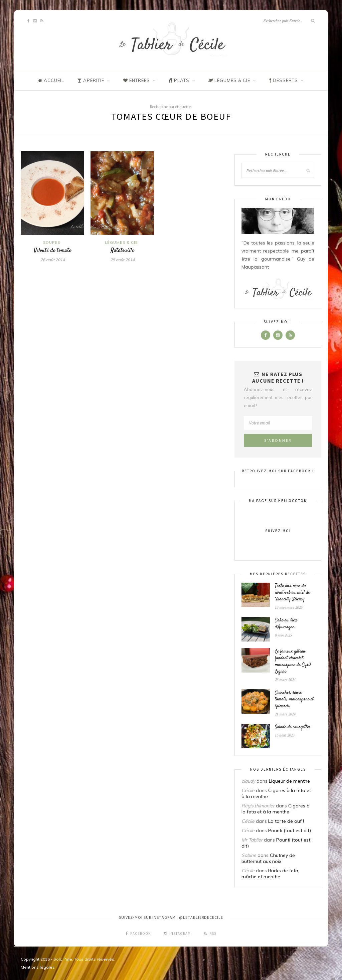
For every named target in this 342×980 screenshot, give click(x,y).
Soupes (52, 242)
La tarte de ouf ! (286, 821)
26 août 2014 (53, 260)
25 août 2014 (122, 260)
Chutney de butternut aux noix (268, 858)
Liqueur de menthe (289, 781)
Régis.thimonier (258, 806)
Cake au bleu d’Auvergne (286, 624)
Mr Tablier (252, 840)
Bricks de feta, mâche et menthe (270, 874)
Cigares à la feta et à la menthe (276, 809)
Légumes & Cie (121, 242)
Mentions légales (38, 967)
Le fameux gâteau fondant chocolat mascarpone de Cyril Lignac (293, 662)
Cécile (248, 790)
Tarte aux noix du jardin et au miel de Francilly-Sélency (292, 593)
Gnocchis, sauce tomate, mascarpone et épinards (294, 699)
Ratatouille (122, 251)
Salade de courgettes (293, 727)
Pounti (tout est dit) (290, 830)
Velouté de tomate (53, 251)
